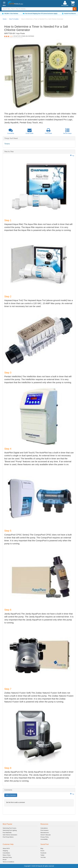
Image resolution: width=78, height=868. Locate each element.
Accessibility (44, 839)
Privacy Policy (45, 837)
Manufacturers (45, 833)
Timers (7, 144)
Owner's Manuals (46, 835)
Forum (42, 851)
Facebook (43, 853)
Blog (42, 848)
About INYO (6, 848)
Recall (5, 860)
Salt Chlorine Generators (10, 835)
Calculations (44, 828)
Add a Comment (11, 795)
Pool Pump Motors (8, 837)
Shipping (5, 851)
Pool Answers (44, 830)
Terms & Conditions (8, 862)
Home (5, 19)
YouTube (43, 857)
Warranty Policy (7, 857)
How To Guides (14, 19)
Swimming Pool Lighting (10, 830)
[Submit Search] (75, 9)
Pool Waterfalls (7, 833)
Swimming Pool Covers (9, 828)
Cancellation (6, 853)
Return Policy (7, 855)
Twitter (42, 855)
